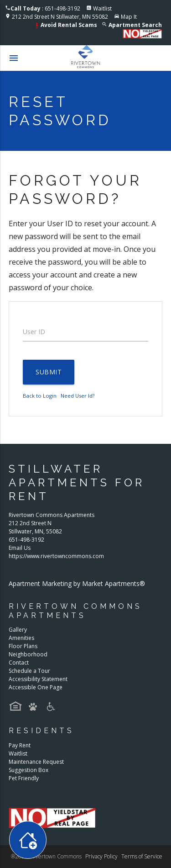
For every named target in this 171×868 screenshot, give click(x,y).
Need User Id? (78, 396)
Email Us (20, 548)
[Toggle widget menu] (28, 840)
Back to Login (40, 396)
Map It (129, 17)
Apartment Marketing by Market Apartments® (77, 583)
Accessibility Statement (38, 679)
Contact (19, 663)
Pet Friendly (24, 778)
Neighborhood (28, 654)
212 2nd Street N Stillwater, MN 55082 (60, 17)
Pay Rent (20, 745)
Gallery (18, 630)
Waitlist (102, 8)
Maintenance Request (36, 762)
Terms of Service (142, 856)
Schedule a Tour (29, 671)
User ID (34, 332)
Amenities (21, 638)
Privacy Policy (101, 856)
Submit (49, 372)
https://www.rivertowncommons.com (56, 556)
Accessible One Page (36, 687)
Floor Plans (23, 646)
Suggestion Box (28, 770)
